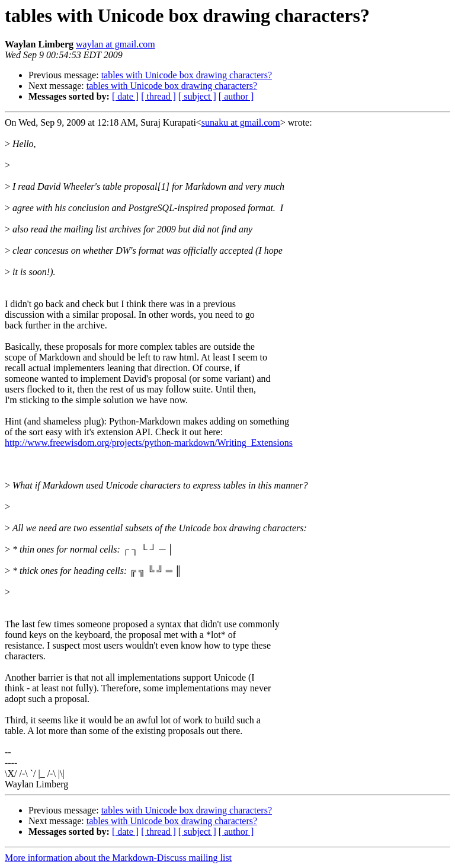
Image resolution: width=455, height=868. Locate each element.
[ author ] (236, 96)
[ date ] (125, 96)
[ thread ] (158, 96)
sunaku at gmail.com (241, 122)
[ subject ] (197, 96)
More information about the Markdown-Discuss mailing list (118, 858)
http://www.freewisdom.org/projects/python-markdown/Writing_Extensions (149, 443)
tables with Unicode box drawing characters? (187, 75)
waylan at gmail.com (116, 44)
